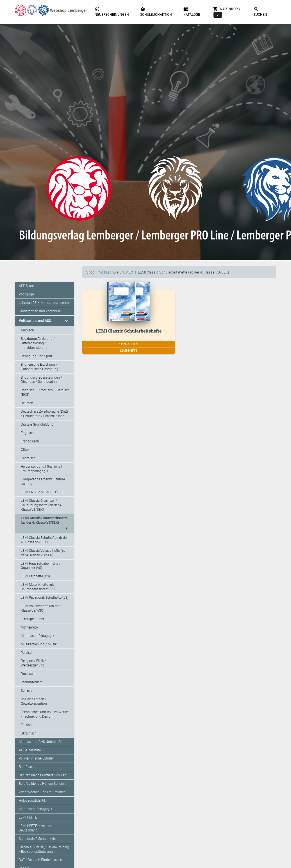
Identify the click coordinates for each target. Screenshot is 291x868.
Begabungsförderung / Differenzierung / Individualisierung (38, 343)
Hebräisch (28, 458)
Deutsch (27, 403)
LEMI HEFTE (28, 817)
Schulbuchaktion (156, 12)
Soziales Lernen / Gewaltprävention (34, 701)
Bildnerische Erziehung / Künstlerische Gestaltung (40, 367)
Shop (90, 272)
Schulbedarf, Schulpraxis (37, 839)
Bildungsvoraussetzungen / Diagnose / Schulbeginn (41, 380)
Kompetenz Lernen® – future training (43, 482)
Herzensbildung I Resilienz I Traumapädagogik (41, 469)
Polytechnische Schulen (37, 758)
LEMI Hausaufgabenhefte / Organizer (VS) (41, 566)
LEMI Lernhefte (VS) (35, 576)
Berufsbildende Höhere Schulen (42, 784)
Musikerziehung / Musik (39, 644)
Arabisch (27, 330)
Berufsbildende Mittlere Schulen (43, 775)
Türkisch (27, 725)
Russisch (28, 674)
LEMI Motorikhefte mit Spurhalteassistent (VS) (38, 587)
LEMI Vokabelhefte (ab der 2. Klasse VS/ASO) (42, 608)
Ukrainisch (29, 733)
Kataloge (192, 12)
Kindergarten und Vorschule (40, 311)
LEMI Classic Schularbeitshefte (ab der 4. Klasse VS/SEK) (183, 272)
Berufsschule (29, 767)
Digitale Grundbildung (37, 424)
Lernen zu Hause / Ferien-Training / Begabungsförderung (44, 849)
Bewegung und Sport (37, 356)
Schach (26, 691)
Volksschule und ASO (116, 272)
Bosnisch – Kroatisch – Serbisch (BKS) (45, 392)
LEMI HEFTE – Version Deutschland (36, 828)
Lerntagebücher (32, 619)
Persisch (27, 653)
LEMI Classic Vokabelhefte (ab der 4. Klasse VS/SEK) (43, 553)
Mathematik (30, 627)
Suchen (260, 12)
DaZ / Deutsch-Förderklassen (40, 860)
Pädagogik (27, 294)
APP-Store (26, 286)
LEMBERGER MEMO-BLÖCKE (42, 492)
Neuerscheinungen (112, 12)
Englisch (27, 433)
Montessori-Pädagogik (37, 636)
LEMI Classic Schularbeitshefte (129, 331)
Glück (25, 450)
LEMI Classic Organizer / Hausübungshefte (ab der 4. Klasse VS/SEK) (42, 505)
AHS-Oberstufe (30, 750)
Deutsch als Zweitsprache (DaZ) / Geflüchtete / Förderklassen (44, 414)
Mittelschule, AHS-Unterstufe (40, 742)
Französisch (30, 441)
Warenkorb (226, 12)
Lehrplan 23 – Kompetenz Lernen (44, 303)
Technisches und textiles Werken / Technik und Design (45, 714)
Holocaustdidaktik (32, 801)
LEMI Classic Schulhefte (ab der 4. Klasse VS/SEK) (44, 540)
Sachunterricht (32, 682)
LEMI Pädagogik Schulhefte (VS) (45, 598)
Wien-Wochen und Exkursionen (42, 792)
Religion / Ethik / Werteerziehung (33, 663)
